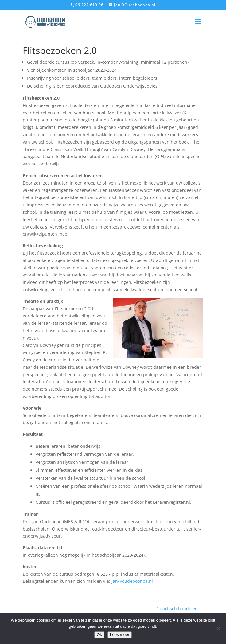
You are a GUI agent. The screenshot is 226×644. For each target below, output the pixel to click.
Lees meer (120, 635)
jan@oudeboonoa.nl (132, 581)
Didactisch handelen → (179, 608)
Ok (99, 635)
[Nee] (218, 628)
